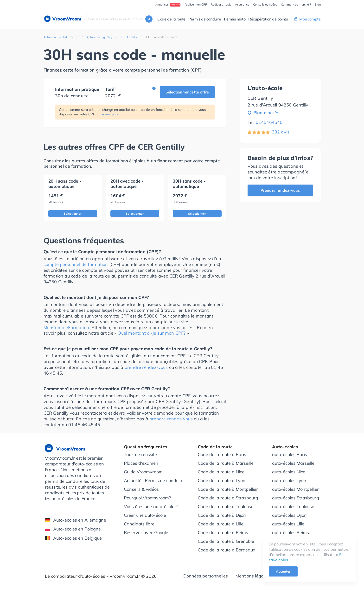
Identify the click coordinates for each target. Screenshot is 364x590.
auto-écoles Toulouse (293, 507)
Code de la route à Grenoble (226, 541)
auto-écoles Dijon (289, 515)
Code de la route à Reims (223, 533)
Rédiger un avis (221, 4)
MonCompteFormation (66, 328)
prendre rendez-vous (146, 367)
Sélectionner (73, 214)
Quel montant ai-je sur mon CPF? (152, 333)
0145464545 (269, 122)
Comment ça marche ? (296, 4)
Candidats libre (139, 524)
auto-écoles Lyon (289, 481)
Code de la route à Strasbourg (228, 498)
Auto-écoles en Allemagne (76, 520)
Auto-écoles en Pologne (73, 529)
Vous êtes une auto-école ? (151, 507)
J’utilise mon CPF (196, 4)
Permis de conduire (205, 19)
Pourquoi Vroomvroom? (147, 498)
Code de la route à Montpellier (228, 489)
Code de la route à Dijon (222, 515)
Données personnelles (206, 576)
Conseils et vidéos (265, 4)
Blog (318, 4)
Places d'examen (141, 463)
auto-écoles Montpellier (295, 489)
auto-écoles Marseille (293, 463)
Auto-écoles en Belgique (73, 538)
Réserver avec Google (146, 533)
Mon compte (307, 19)
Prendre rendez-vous (280, 190)
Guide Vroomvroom (143, 472)
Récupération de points (268, 19)
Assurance (242, 4)
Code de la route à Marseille (226, 463)
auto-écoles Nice (289, 472)
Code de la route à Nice (221, 472)
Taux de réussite (140, 454)
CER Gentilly (129, 37)
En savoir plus (107, 114)
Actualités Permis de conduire (154, 481)
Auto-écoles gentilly (99, 37)
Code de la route (171, 19)
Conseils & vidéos (141, 489)
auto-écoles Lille (288, 524)
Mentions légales (252, 576)
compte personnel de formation (76, 264)
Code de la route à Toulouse (226, 507)
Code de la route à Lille (221, 524)
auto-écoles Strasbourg (296, 498)
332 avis (281, 132)
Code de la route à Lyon (222, 481)
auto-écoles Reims (291, 533)
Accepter (283, 571)
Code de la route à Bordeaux (227, 550)
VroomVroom (62, 19)
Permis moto (235, 19)
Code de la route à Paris (222, 454)
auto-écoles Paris (290, 454)
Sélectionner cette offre (187, 92)
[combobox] (119, 19)
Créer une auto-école (145, 515)
